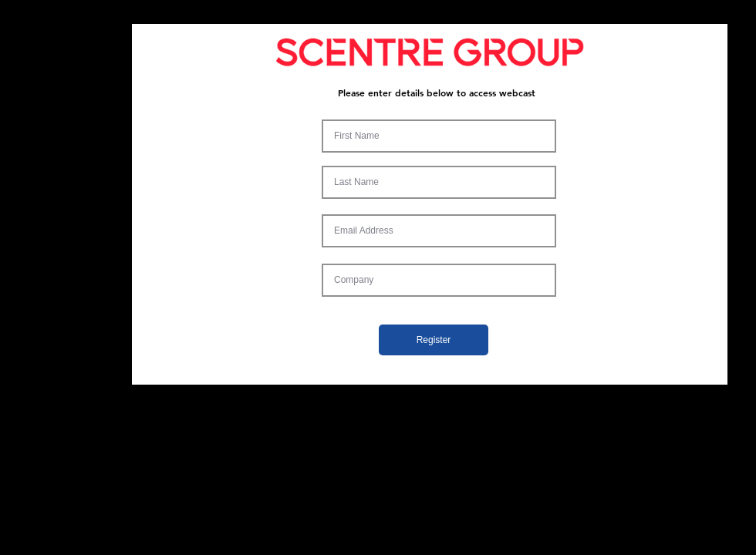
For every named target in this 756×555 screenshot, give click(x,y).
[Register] (434, 340)
